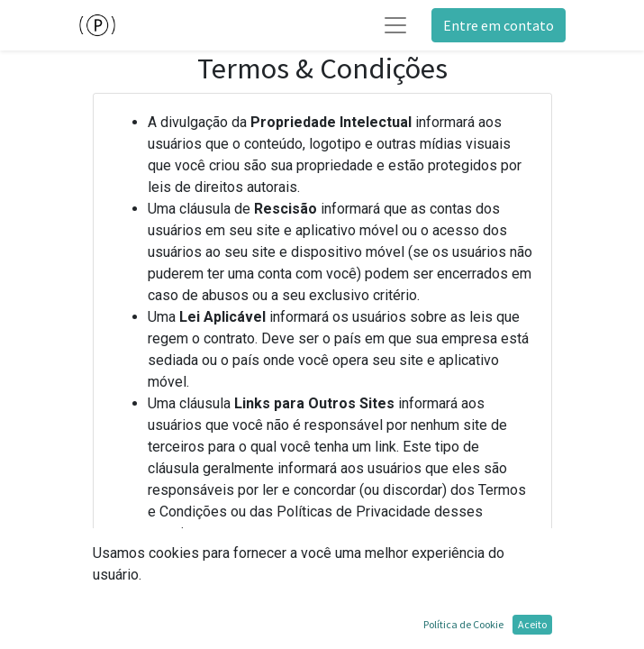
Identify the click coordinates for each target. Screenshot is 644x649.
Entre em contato (499, 25)
